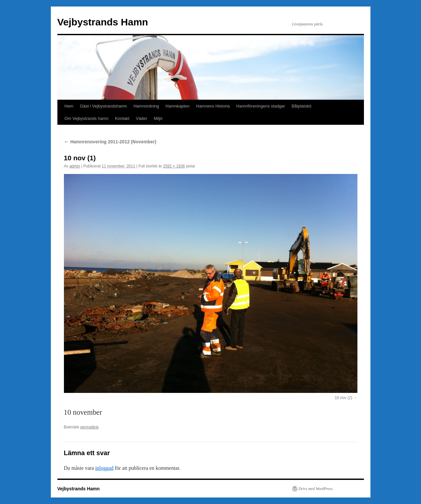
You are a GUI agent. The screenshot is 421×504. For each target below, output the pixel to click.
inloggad (104, 468)
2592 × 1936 (174, 166)
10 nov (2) (343, 398)
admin (75, 166)
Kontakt (122, 118)
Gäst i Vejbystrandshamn (104, 106)
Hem (69, 106)
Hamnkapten (178, 106)
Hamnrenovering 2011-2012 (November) (110, 142)
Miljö (158, 118)
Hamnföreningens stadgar (261, 106)
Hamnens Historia (213, 106)
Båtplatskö (301, 106)
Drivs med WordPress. (316, 489)
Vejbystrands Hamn (103, 22)
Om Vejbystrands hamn (87, 118)
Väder (142, 118)
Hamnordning (146, 106)
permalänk (89, 427)
